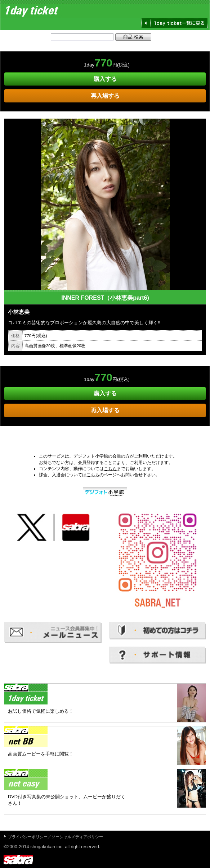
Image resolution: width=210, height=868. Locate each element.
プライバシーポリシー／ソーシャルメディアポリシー (55, 837)
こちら (110, 469)
